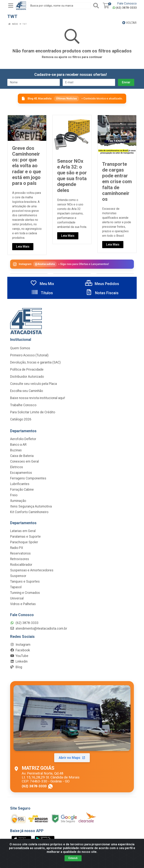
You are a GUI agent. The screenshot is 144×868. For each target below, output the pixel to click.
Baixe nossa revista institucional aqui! (38, 398)
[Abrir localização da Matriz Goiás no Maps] (72, 737)
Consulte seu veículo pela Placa (33, 384)
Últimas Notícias (66, 98)
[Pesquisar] (96, 6)
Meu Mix (42, 284)
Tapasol (16, 587)
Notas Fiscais (102, 293)
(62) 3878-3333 (125, 8)
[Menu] (11, 6)
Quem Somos (20, 348)
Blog (16, 667)
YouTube (19, 656)
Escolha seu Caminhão (27, 391)
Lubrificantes (20, 484)
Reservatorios (20, 553)
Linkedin (19, 661)
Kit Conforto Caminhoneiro (29, 512)
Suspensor (18, 576)
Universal (17, 598)
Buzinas (16, 450)
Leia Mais (23, 247)
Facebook (20, 650)
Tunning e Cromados (25, 593)
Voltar (129, 23)
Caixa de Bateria (22, 456)
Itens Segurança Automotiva (31, 506)
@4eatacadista (45, 264)
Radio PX (17, 548)
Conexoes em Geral (24, 461)
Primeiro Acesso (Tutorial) (29, 355)
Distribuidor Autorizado (27, 377)
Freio (14, 495)
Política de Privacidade (27, 369)
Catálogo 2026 (21, 419)
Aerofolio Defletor (23, 439)
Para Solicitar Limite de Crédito (33, 412)
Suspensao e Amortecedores (32, 570)
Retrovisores (20, 559)
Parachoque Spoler (24, 542)
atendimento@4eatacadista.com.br (39, 628)
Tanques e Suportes (25, 581)
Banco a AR (18, 445)
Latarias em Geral (23, 531)
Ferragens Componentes (28, 478)
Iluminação (18, 501)
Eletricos (17, 467)
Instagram (20, 645)
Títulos (42, 293)
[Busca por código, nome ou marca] (59, 6)
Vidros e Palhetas (23, 604)
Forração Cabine (22, 490)
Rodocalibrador (21, 565)
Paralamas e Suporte (25, 537)
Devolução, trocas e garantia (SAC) (35, 362)
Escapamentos (21, 473)
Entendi (73, 858)
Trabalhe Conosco (23, 405)
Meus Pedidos (102, 284)
